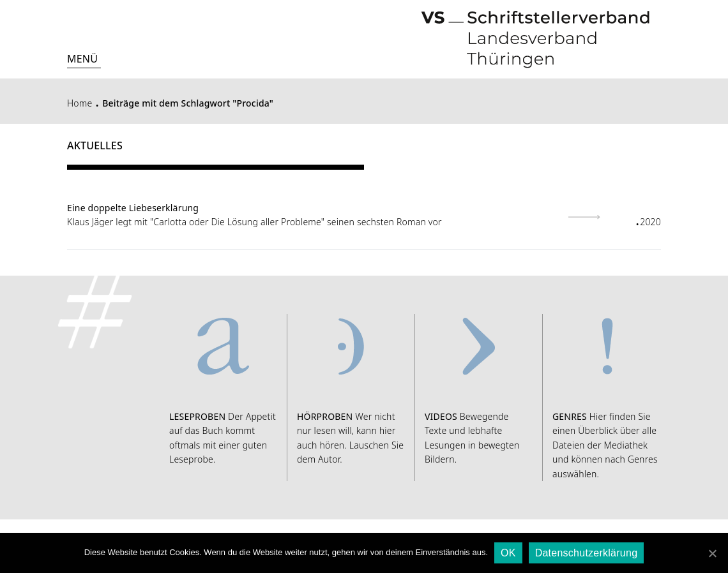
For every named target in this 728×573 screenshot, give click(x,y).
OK (508, 553)
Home (80, 103)
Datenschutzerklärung (587, 553)
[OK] (712, 553)
